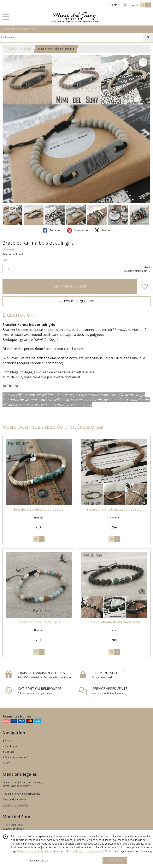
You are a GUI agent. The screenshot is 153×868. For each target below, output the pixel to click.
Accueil (11, 49)
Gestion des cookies (14, 799)
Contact (115, 5)
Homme (26, 49)
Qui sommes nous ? (15, 757)
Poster (102, 230)
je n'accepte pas (38, 860)
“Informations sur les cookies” (35, 851)
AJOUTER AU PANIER (70, 287)
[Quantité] (10, 269)
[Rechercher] (148, 38)
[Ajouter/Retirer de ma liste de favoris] (145, 287)
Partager (52, 230)
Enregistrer (78, 230)
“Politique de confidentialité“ (88, 851)
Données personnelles (16, 805)
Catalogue (10, 746)
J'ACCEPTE (115, 860)
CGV (6, 763)
